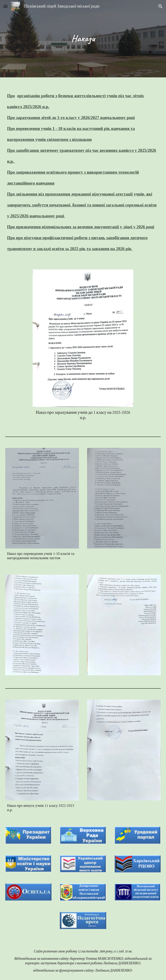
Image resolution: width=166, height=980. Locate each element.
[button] (5, 6)
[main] (83, 39)
